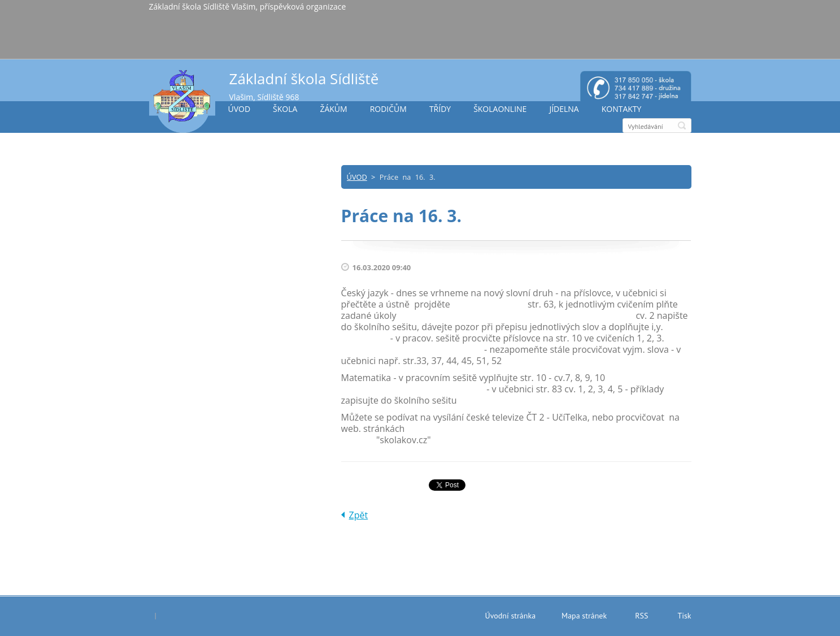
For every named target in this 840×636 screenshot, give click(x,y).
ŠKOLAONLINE (500, 109)
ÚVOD (240, 109)
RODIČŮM (388, 109)
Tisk (684, 616)
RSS (641, 616)
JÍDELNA (564, 109)
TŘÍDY (440, 109)
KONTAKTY (622, 109)
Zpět (359, 515)
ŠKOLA (285, 109)
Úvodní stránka (511, 616)
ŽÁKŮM (333, 109)
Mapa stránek (584, 616)
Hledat (682, 126)
